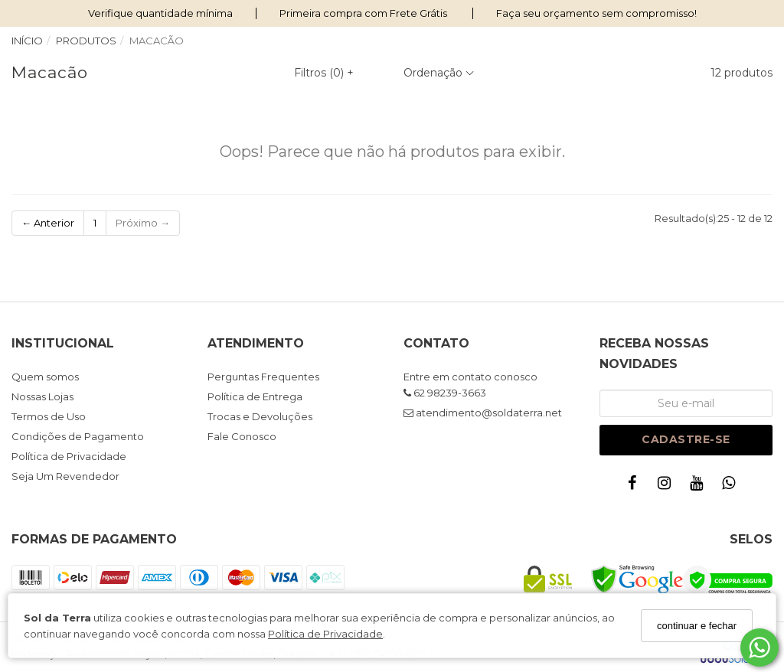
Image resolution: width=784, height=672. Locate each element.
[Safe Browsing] (637, 590)
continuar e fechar (697, 626)
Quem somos (45, 377)
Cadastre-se (686, 439)
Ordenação (439, 73)
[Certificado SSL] (548, 589)
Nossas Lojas (42, 396)
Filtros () (324, 73)
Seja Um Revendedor (65, 476)
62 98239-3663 (445, 393)
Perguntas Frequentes (263, 377)
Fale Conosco (242, 436)
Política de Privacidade (325, 634)
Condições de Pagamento (78, 436)
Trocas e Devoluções (260, 416)
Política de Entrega (255, 396)
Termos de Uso (49, 416)
